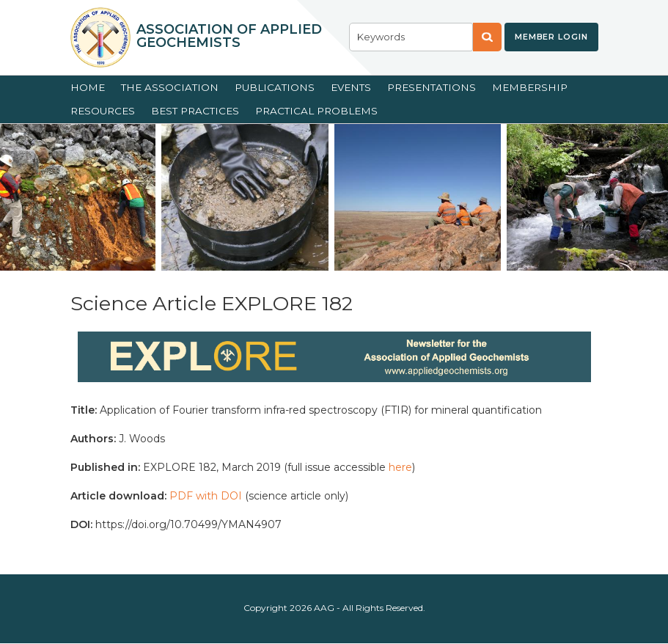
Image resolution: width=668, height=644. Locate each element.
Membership (530, 87)
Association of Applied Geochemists (229, 36)
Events (351, 87)
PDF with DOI (206, 496)
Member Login (551, 37)
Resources (103, 111)
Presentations (432, 87)
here (400, 467)
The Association (170, 87)
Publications (275, 87)
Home (88, 87)
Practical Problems (316, 111)
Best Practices (195, 111)
